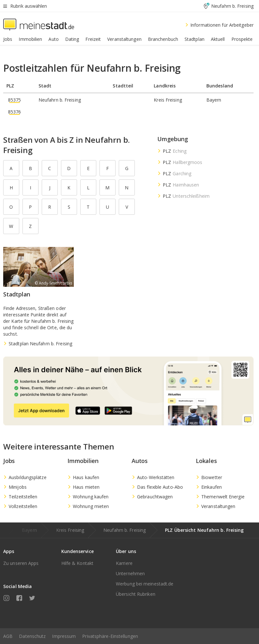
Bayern (29, 530)
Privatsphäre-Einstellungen (110, 636)
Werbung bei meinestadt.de (145, 584)
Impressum (64, 636)
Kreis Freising (70, 530)
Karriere (124, 563)
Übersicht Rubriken (136, 594)
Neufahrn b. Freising (125, 530)
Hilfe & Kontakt (78, 563)
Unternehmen (130, 573)
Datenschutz (32, 636)
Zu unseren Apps (21, 563)
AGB (8, 636)
